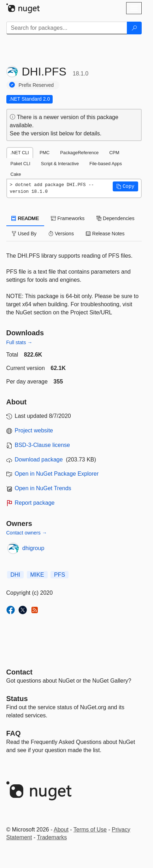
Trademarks (52, 837)
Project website (34, 430)
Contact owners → (27, 533)
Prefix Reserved (36, 85)
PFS (60, 575)
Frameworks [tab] (68, 218)
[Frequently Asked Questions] (14, 733)
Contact (19, 672)
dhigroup (33, 548)
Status (17, 699)
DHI (16, 575)
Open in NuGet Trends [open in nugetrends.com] (43, 488)
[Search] (134, 28)
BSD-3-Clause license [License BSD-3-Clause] (43, 445)
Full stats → (19, 342)
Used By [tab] (24, 234)
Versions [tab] (61, 234)
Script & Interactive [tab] (60, 164)
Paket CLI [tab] (20, 164)
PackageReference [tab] (79, 153)
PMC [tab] (45, 153)
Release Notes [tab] (105, 234)
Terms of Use (90, 830)
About (61, 830)
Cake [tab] (16, 174)
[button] (125, 186)
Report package (35, 503)
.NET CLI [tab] (20, 153)
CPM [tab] (114, 153)
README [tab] (25, 218)
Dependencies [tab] (115, 218)
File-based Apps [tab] (106, 164)
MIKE (37, 575)
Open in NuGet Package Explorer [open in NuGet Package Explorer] (57, 474)
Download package (39, 460)
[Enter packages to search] (67, 28)
